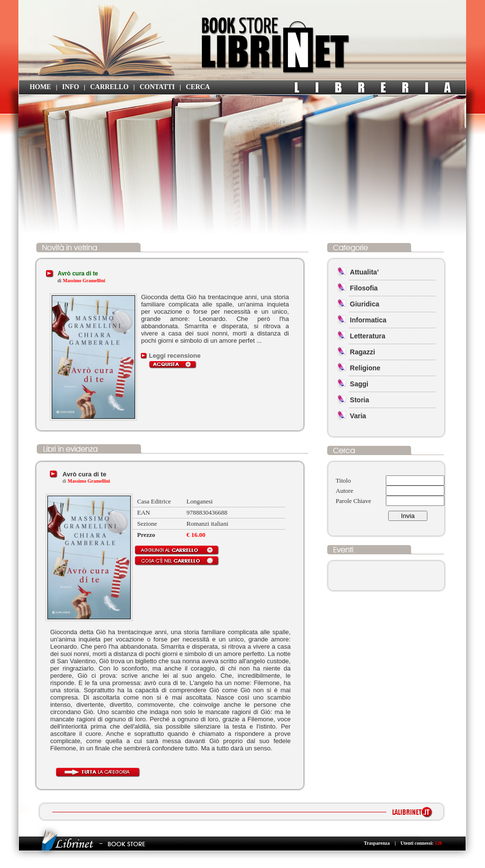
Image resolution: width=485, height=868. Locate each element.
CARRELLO (109, 87)
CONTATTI (157, 87)
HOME (40, 87)
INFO (70, 87)
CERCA (198, 87)
